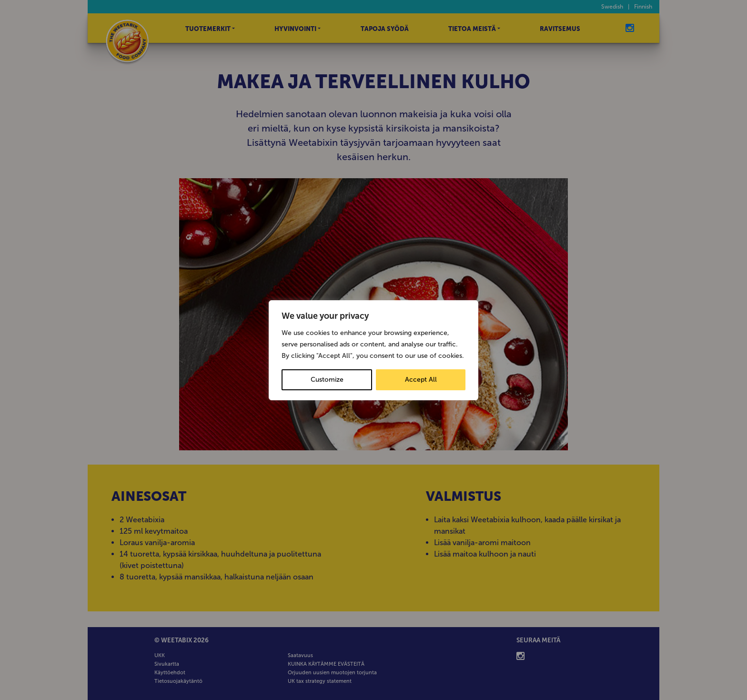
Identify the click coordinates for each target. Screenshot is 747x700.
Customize (327, 380)
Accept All (421, 380)
